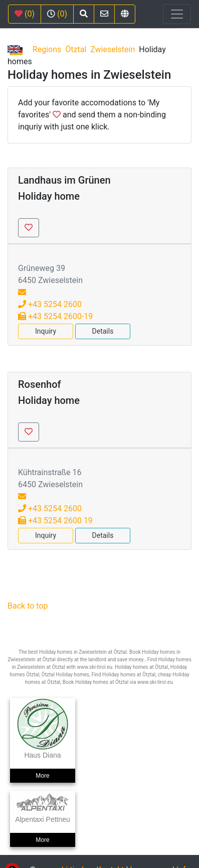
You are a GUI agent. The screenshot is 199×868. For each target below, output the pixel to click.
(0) (25, 14)
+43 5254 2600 (50, 304)
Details (103, 331)
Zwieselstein (113, 49)
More (42, 776)
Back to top (28, 606)
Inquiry (46, 331)
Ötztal (76, 49)
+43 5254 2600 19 (55, 521)
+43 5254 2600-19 (55, 316)
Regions (47, 49)
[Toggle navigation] (177, 14)
